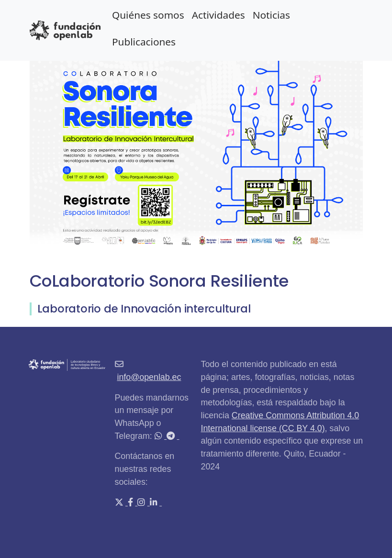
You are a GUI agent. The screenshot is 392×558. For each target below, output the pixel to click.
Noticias (271, 15)
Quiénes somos (148, 15)
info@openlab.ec (149, 377)
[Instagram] (142, 502)
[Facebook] (131, 502)
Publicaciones (144, 42)
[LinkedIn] (155, 502)
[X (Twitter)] (120, 502)
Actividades (218, 15)
